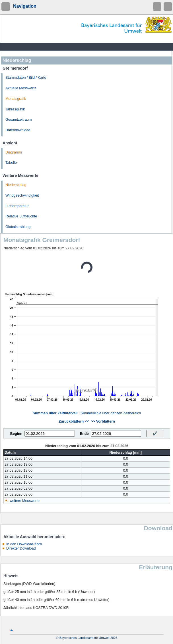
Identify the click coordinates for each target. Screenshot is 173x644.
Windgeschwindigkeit (22, 195)
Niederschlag (16, 185)
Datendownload (18, 130)
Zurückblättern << (74, 421)
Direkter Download (21, 548)
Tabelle (11, 163)
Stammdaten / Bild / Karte (26, 78)
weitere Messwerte (25, 501)
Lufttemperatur (17, 206)
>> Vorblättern (103, 421)
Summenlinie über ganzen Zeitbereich (111, 413)
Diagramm (14, 152)
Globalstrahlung (18, 227)
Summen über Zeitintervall (55, 413)
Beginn (16, 434)
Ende (84, 434)
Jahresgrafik (15, 109)
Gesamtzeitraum (18, 120)
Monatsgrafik (16, 99)
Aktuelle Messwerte (21, 88)
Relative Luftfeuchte (21, 216)
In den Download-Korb (24, 544)
